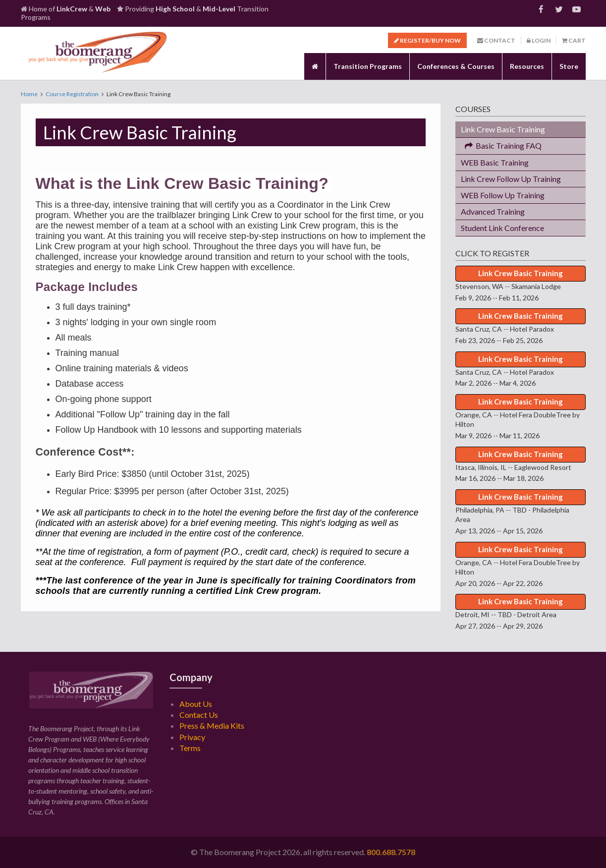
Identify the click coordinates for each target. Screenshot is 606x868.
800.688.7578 (391, 852)
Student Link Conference (502, 228)
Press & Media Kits (212, 725)
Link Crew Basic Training (503, 129)
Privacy (192, 737)
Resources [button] (527, 66)
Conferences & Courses (456, 66)
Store (569, 66)
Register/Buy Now (427, 40)
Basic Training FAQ (501, 145)
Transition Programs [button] (368, 66)
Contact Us (199, 715)
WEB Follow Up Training (503, 195)
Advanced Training (493, 211)
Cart (574, 40)
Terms (190, 748)
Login (539, 40)
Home (29, 94)
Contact (496, 40)
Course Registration (72, 94)
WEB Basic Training (495, 162)
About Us (196, 704)
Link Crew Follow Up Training (511, 179)
